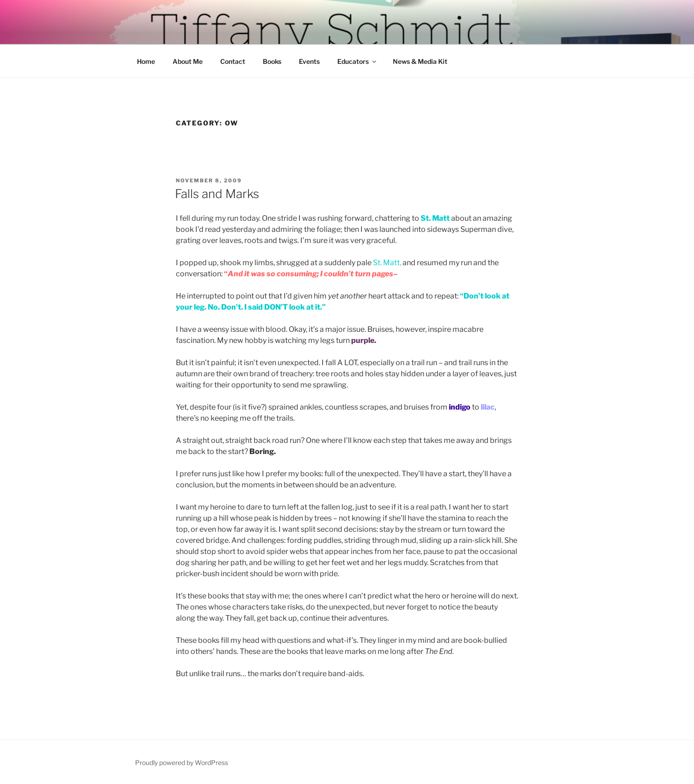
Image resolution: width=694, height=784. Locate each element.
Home (146, 61)
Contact (233, 61)
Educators (357, 61)
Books (272, 61)
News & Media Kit (420, 61)
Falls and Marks (217, 194)
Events (309, 61)
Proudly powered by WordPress (182, 762)
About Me (188, 61)
